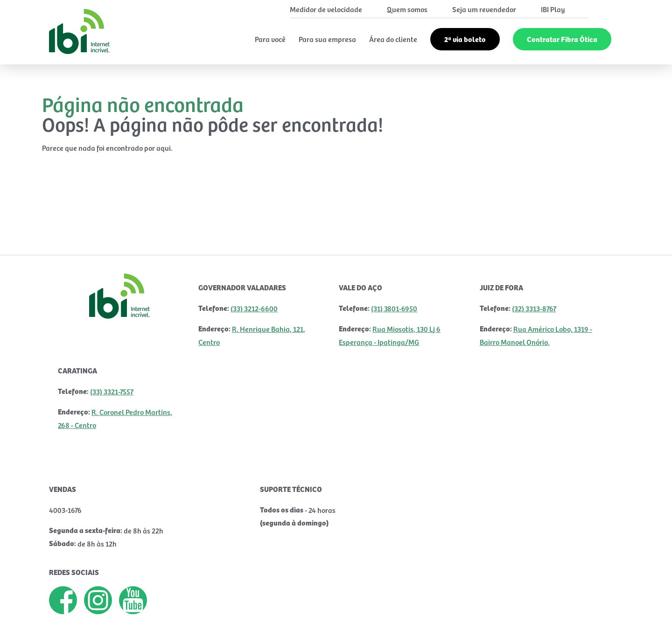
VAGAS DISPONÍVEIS (92, 526)
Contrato (152, 600)
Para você (270, 39)
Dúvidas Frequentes (290, 600)
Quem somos (407, 9)
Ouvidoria (212, 600)
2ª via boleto (465, 39)
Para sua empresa (327, 39)
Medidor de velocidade (326, 9)
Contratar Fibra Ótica (562, 39)
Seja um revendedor (484, 9)
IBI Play (553, 9)
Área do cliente (393, 39)
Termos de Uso (86, 600)
